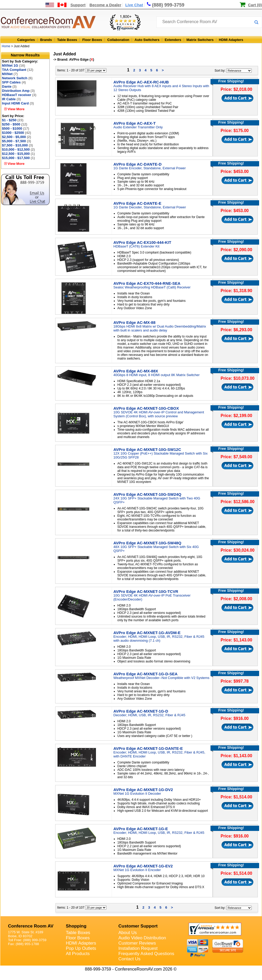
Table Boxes (67, 40)
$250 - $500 (15, 124)
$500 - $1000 (16, 128)
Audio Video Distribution (142, 938)
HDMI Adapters (231, 40)
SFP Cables (14, 82)
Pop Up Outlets (81, 948)
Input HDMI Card (18, 103)
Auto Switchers (147, 40)
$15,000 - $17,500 (19, 158)
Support (78, 5)
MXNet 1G (14, 65)
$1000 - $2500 (17, 133)
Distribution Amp (18, 91)
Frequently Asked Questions (147, 954)
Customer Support (138, 926)
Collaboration (118, 40)
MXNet (10, 74)
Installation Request (138, 948)
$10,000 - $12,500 (19, 149)
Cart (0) (255, 5)
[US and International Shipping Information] (56, 5)
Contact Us (130, 959)
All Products (78, 954)
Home (6, 46)
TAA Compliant (18, 70)
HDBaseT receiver (19, 95)
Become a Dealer (106, 5)
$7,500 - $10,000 (18, 145)
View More (14, 109)
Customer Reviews (137, 943)
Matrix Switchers (200, 40)
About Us (128, 933)
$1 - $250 (13, 120)
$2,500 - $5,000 (17, 137)
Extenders (173, 40)
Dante (9, 86)
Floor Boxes (92, 40)
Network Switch (17, 78)
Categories (26, 40)
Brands (46, 40)
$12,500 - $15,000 (19, 154)
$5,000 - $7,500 (17, 141)
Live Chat (134, 5)
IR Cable (12, 99)
